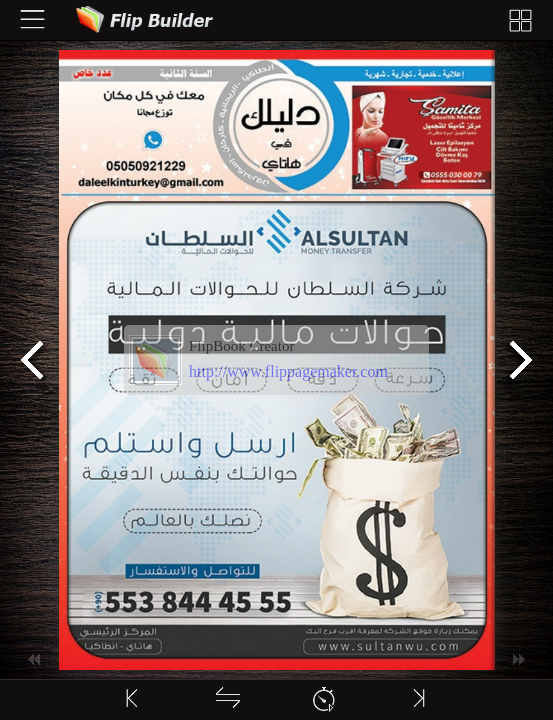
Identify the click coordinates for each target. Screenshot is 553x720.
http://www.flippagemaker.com (288, 371)
